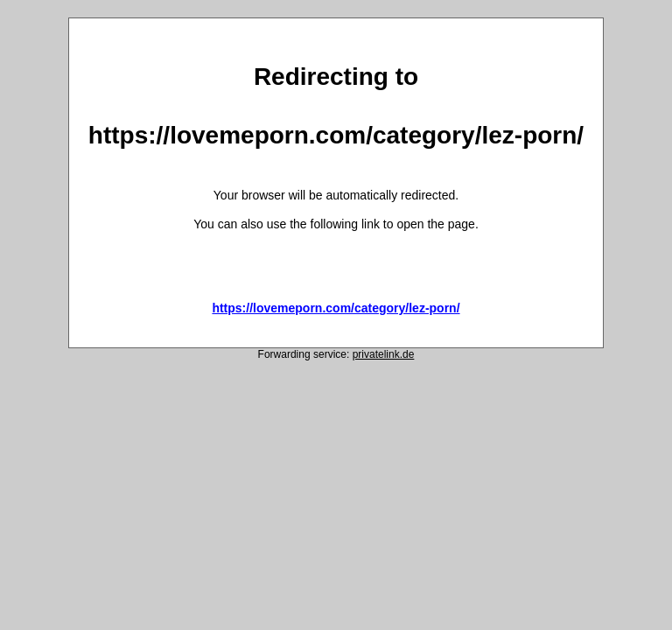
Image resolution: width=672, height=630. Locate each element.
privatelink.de (384, 354)
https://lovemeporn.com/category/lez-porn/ (336, 308)
